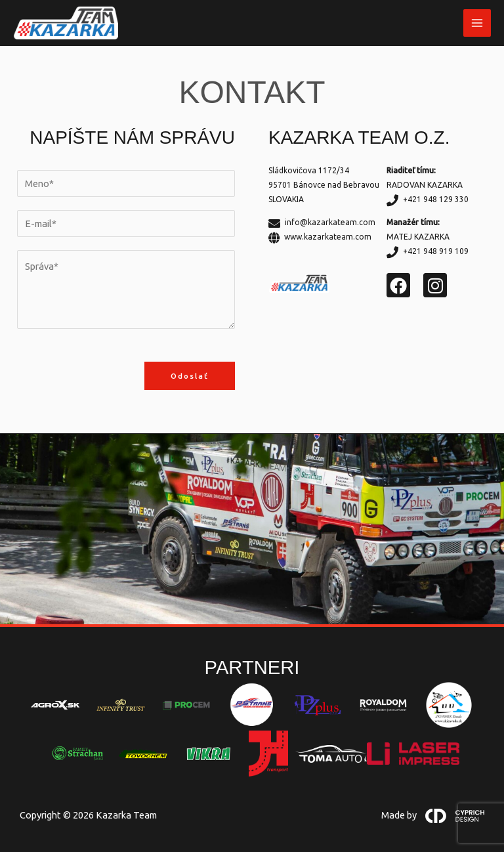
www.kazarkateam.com (320, 237)
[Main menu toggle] (477, 23)
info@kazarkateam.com (322, 222)
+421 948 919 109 (428, 251)
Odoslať (190, 376)
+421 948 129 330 (428, 199)
